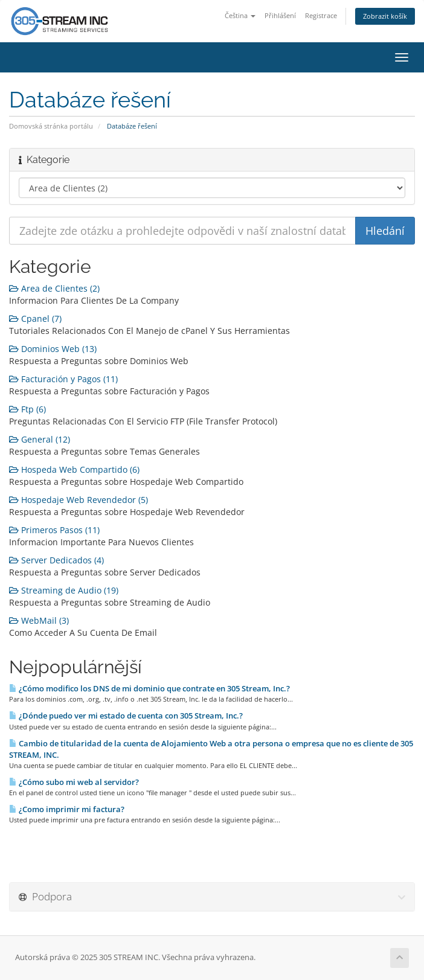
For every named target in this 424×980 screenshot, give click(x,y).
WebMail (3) (39, 620)
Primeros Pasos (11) (54, 530)
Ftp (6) (27, 409)
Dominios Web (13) (53, 349)
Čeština (240, 15)
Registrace (321, 15)
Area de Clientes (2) (54, 288)
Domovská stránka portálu (51, 126)
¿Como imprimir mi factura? (67, 809)
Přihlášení (280, 15)
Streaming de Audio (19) (64, 590)
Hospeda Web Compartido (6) (74, 469)
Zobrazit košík (385, 16)
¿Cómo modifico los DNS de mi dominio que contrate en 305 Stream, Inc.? (149, 688)
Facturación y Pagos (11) (63, 379)
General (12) (40, 439)
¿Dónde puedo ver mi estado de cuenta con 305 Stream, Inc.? (126, 716)
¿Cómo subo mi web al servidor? (74, 782)
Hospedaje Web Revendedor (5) (79, 500)
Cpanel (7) (35, 319)
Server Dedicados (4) (56, 560)
